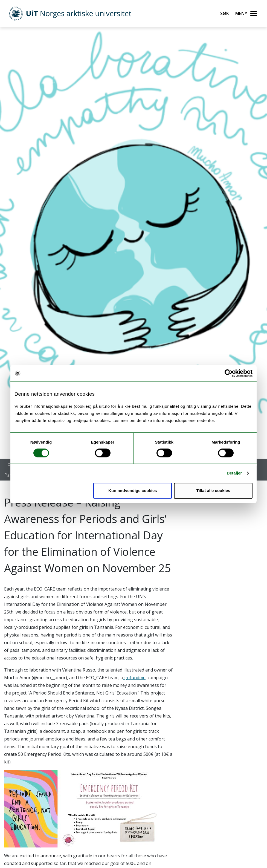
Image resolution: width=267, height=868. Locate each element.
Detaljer (234, 473)
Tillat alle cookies (213, 491)
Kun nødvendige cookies (133, 491)
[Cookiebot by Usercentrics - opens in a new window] (229, 373)
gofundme (134, 678)
